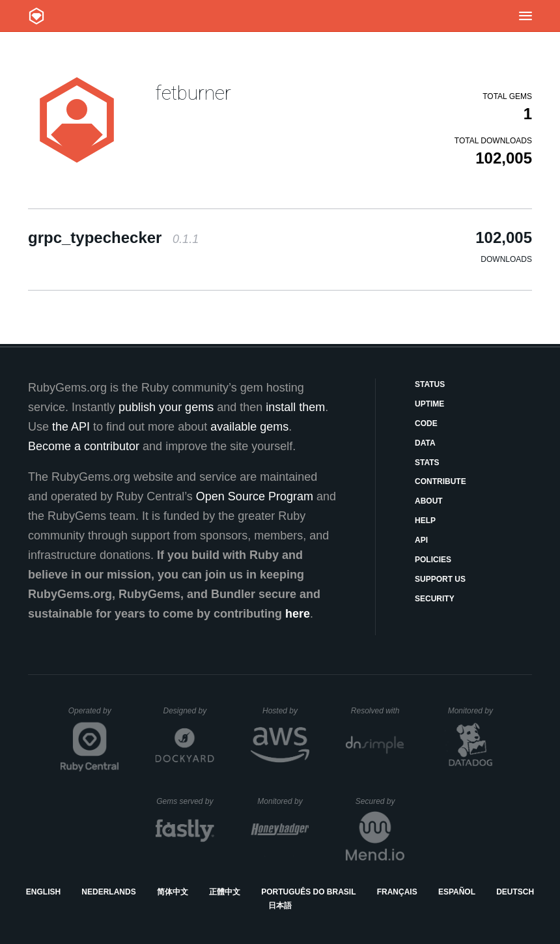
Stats (427, 463)
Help (425, 521)
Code (426, 423)
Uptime (429, 404)
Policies (433, 560)
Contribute (441, 481)
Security (435, 599)
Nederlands (108, 892)
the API (71, 427)
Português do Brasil (308, 892)
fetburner (193, 93)
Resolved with (378, 711)
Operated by (94, 715)
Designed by (188, 711)
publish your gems (166, 407)
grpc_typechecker (113, 237)
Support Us (440, 579)
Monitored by (474, 711)
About (429, 501)
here (298, 614)
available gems (249, 427)
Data (425, 443)
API (421, 540)
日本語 (280, 906)
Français (397, 892)
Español (457, 892)
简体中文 (173, 892)
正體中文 (225, 892)
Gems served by (185, 801)
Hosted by (286, 711)
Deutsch (515, 892)
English (43, 892)
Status (430, 384)
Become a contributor (84, 446)
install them (295, 407)
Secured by (380, 801)
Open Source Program (255, 496)
